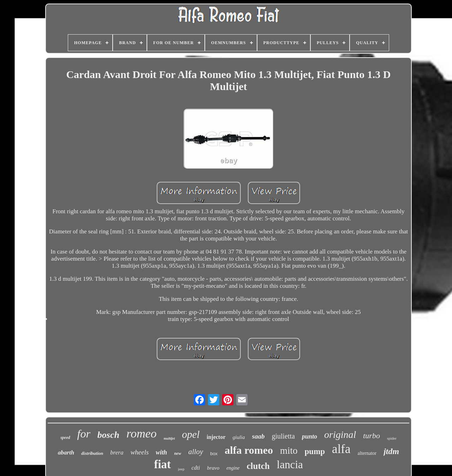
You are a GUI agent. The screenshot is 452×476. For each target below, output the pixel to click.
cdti (196, 468)
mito (289, 451)
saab (258, 436)
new (178, 453)
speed (65, 438)
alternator (367, 453)
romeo (142, 433)
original (340, 435)
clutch (258, 466)
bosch (108, 435)
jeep (181, 469)
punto (310, 436)
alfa (341, 449)
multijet (169, 438)
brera (117, 453)
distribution (92, 453)
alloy (196, 452)
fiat (162, 464)
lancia (290, 465)
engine (233, 468)
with (161, 452)
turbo (371, 436)
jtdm (391, 451)
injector (216, 437)
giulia (239, 437)
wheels (139, 452)
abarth (66, 453)
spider (392, 438)
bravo (213, 468)
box (214, 454)
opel (191, 434)
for (84, 434)
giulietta (283, 436)
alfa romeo (249, 450)
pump (315, 451)
